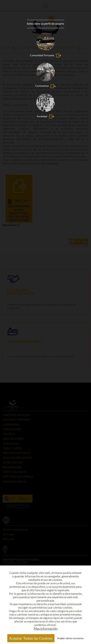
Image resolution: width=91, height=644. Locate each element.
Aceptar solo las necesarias (70, 638)
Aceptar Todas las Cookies (31, 638)
